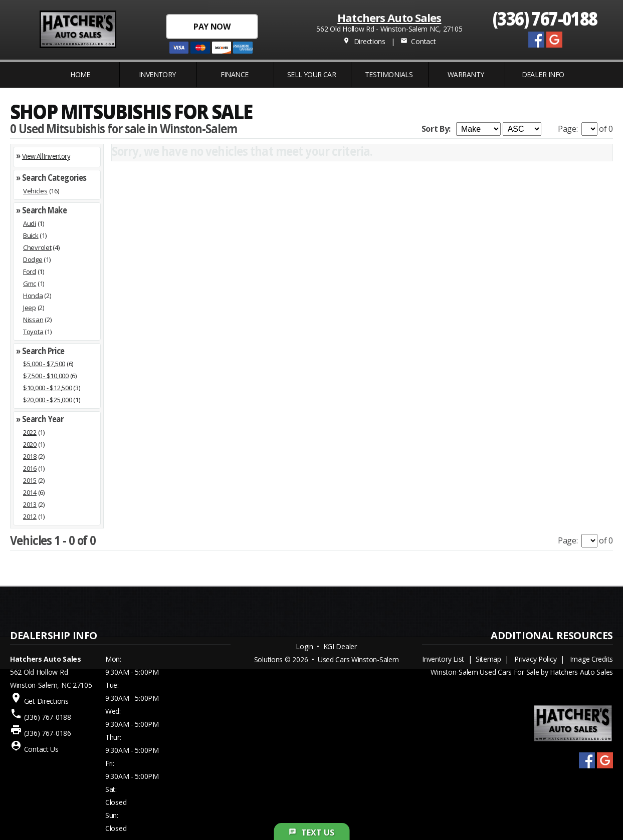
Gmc (30, 284)
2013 (30, 504)
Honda (33, 296)
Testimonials (389, 74)
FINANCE (235, 74)
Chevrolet (37, 247)
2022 (30, 432)
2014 (30, 492)
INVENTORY (157, 74)
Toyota (33, 332)
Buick (31, 235)
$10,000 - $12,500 (48, 388)
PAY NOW (212, 27)
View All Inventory (46, 156)
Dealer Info (543, 74)
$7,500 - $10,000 (46, 376)
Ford (30, 271)
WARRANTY (466, 74)
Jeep (30, 308)
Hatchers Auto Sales (389, 18)
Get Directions (46, 701)
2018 (30, 456)
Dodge (33, 259)
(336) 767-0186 (48, 733)
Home (80, 74)
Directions (364, 41)
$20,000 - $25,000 (48, 400)
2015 (30, 480)
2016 (30, 468)
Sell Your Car (312, 74)
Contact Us (41, 749)
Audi (30, 223)
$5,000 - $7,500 (44, 364)
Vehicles (35, 191)
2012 (30, 516)
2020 (30, 444)
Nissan (33, 320)
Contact (418, 41)
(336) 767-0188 (545, 18)
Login (304, 646)
